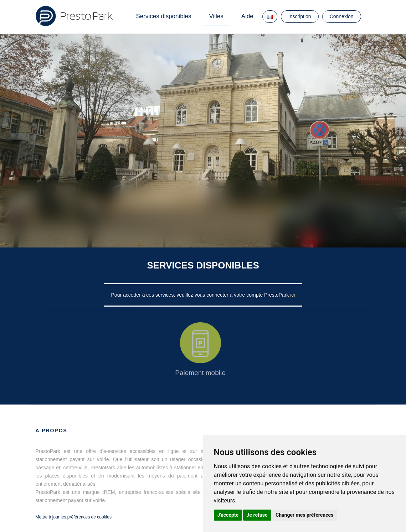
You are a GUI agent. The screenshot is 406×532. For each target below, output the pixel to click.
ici (292, 295)
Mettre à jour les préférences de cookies (74, 517)
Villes (216, 16)
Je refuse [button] (257, 515)
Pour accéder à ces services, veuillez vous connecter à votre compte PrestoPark (201, 295)
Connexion (342, 16)
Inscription (300, 16)
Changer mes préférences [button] (304, 515)
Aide (247, 16)
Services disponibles (164, 16)
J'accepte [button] (228, 515)
